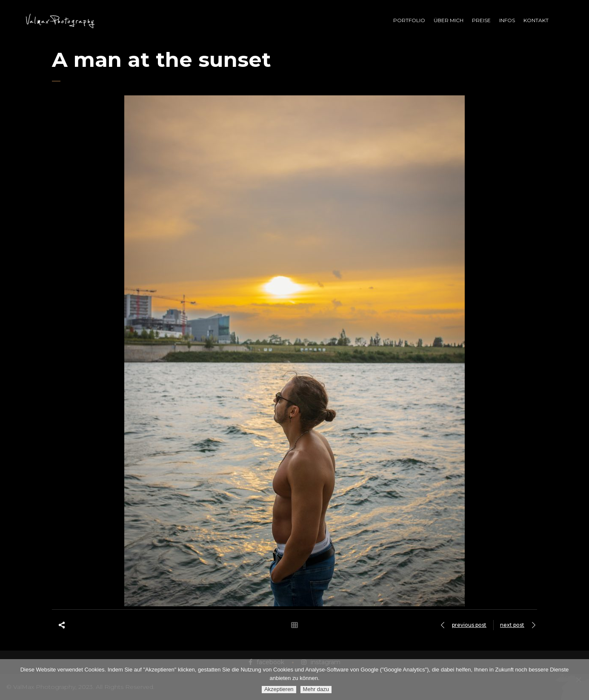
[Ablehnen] (578, 680)
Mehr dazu (316, 689)
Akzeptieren (279, 689)
